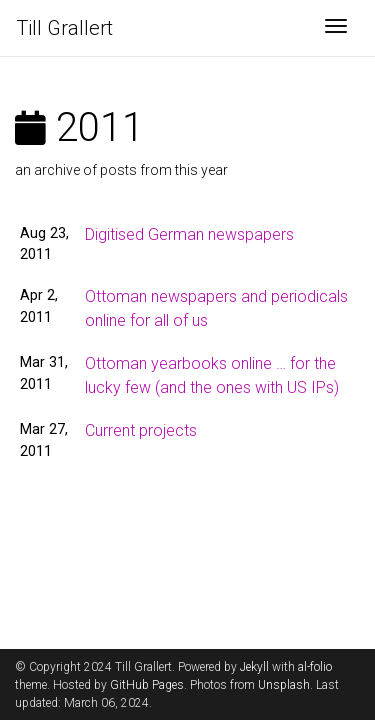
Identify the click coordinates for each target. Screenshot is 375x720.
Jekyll (254, 667)
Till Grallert (64, 28)
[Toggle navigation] (336, 28)
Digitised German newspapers (189, 234)
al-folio (315, 667)
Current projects (141, 430)
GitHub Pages (147, 685)
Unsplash (284, 685)
